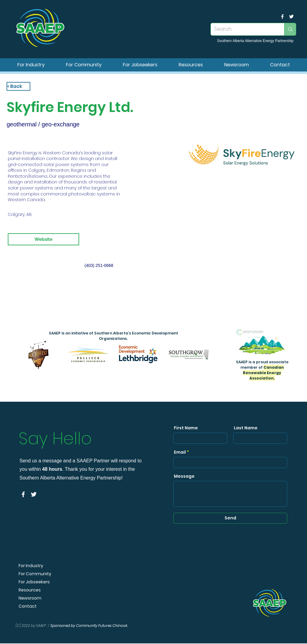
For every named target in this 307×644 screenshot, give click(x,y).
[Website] (43, 239)
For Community (35, 574)
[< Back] (18, 86)
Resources (30, 590)
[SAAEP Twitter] (291, 17)
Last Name (246, 428)
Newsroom (30, 598)
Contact (28, 606)
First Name (186, 428)
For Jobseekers (34, 582)
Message (184, 476)
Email (180, 452)
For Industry (31, 566)
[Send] (230, 518)
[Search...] (243, 29)
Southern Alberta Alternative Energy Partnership (255, 41)
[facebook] (282, 17)
